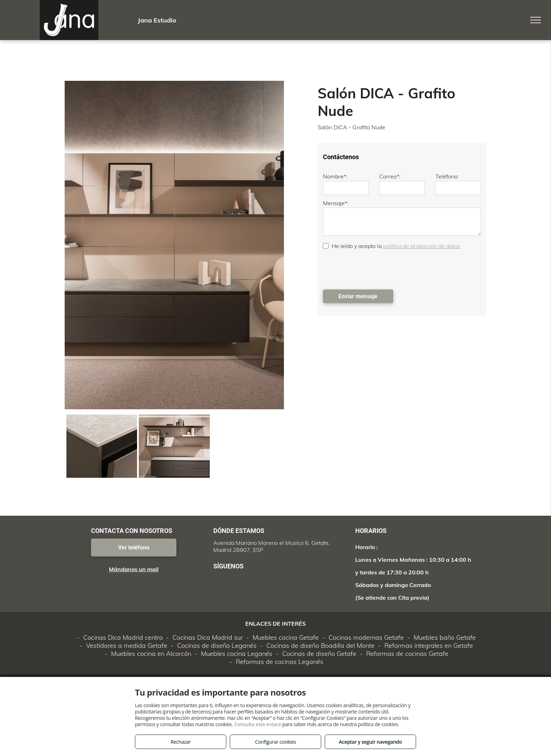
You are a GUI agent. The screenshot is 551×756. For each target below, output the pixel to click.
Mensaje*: (336, 203)
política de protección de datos (422, 246)
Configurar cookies (276, 742)
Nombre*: (335, 176)
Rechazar (180, 742)
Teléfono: (447, 176)
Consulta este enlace (258, 724)
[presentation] (376, 269)
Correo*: (390, 176)
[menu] (536, 20)
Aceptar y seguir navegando (370, 742)
